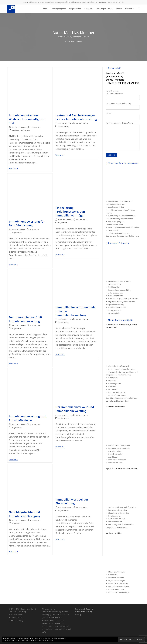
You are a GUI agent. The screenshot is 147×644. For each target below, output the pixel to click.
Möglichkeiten (63, 126)
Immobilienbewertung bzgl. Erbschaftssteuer (28, 418)
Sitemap (78, 615)
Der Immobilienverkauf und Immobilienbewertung (75, 409)
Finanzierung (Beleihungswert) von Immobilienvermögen (70, 212)
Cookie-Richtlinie (48, 640)
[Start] (66, 42)
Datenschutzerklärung (83, 612)
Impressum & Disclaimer (84, 609)
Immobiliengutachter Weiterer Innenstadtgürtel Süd (27, 119)
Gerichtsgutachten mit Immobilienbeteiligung (25, 514)
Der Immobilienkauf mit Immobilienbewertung (26, 319)
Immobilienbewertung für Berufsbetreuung (27, 223)
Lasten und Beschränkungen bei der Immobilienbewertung (76, 117)
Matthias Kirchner (75, 42)
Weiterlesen (13, 169)
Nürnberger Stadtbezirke (21, 130)
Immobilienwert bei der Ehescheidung (72, 501)
